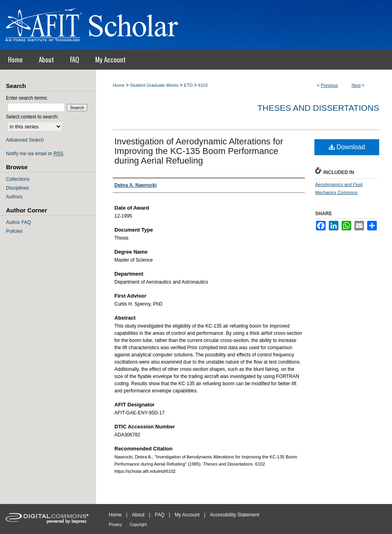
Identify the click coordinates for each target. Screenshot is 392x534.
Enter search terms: (27, 98)
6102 (203, 85)
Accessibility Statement (235, 515)
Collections (18, 179)
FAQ (160, 515)
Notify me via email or (35, 154)
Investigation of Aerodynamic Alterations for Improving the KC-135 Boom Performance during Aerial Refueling (199, 151)
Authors (14, 197)
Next (356, 85)
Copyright (138, 525)
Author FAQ (19, 222)
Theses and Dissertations (318, 108)
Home (119, 85)
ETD (188, 85)
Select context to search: (32, 117)
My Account (187, 515)
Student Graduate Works (154, 85)
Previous (329, 85)
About (138, 515)
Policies (14, 231)
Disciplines (17, 188)
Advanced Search (25, 140)
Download (347, 147)
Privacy (115, 525)
